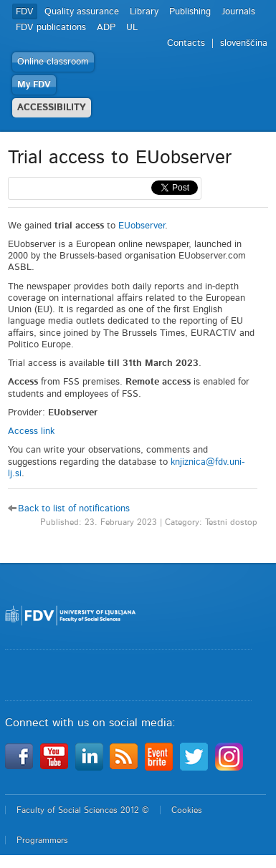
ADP (106, 28)
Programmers (42, 840)
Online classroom (53, 62)
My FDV (34, 85)
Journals (238, 12)
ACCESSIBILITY (52, 108)
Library (144, 12)
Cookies (187, 810)
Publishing (190, 12)
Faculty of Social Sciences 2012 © (83, 810)
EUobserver (142, 226)
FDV (25, 12)
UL (132, 28)
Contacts (186, 43)
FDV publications (51, 28)
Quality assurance (82, 12)
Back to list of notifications (74, 509)
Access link (31, 431)
